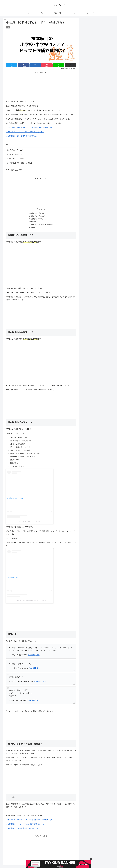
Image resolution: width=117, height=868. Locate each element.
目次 (38, 209)
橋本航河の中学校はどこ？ (39, 216)
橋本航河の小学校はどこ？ (39, 213)
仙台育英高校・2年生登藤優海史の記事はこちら (23, 136)
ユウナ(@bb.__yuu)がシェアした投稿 (30, 521)
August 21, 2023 (34, 655)
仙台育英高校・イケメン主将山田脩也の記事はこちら (25, 132)
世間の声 (33, 222)
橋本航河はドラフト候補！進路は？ (42, 225)
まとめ (33, 227)
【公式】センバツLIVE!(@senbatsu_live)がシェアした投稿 (30, 600)
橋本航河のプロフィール (38, 219)
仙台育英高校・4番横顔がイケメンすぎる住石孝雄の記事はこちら (29, 127)
